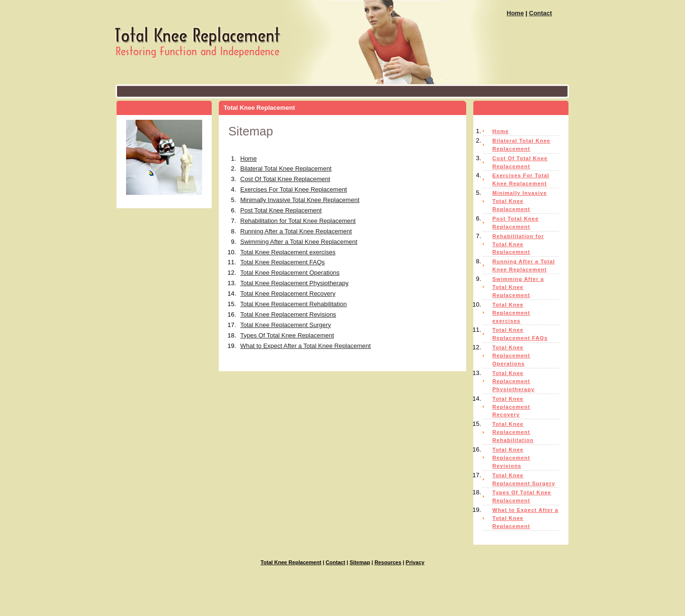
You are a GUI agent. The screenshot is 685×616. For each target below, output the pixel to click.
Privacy (415, 562)
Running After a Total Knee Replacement (296, 231)
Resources (388, 562)
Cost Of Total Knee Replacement (285, 179)
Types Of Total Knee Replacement (287, 335)
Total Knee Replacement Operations (290, 273)
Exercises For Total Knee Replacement (294, 189)
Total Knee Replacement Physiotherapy (294, 283)
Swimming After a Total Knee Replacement (299, 242)
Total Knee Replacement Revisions (288, 314)
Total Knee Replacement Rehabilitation (294, 304)
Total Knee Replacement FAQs (283, 262)
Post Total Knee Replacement (281, 210)
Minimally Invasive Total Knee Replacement (300, 200)
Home (515, 13)
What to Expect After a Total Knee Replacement (305, 346)
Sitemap (360, 562)
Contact (540, 13)
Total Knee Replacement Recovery (288, 294)
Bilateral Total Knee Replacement (286, 168)
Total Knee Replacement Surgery (286, 325)
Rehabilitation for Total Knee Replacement (298, 221)
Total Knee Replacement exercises (288, 252)
